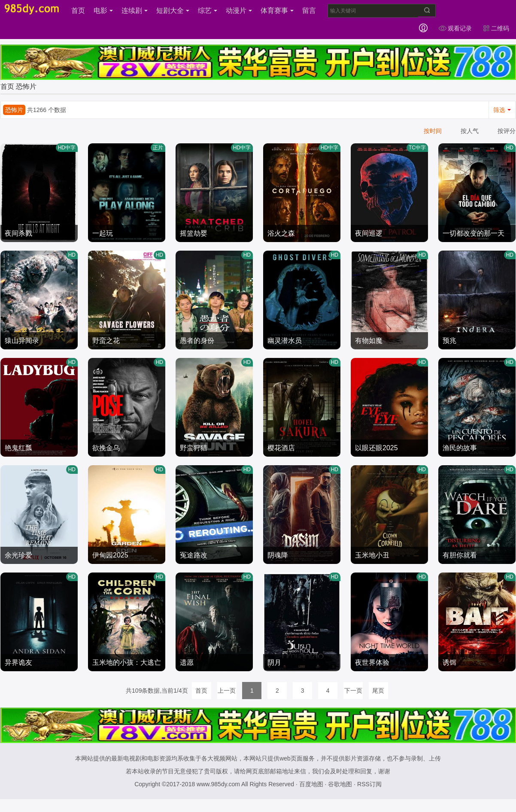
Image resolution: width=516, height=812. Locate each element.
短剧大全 (173, 11)
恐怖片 (26, 86)
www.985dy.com (218, 784)
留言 (309, 11)
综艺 (208, 11)
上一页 (227, 691)
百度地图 (311, 784)
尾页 (378, 691)
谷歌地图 (340, 784)
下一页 (353, 691)
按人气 (470, 131)
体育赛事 (277, 11)
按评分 (507, 131)
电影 (103, 11)
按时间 (433, 131)
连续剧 (135, 11)
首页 (78, 11)
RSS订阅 (369, 784)
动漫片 (239, 11)
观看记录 (455, 28)
